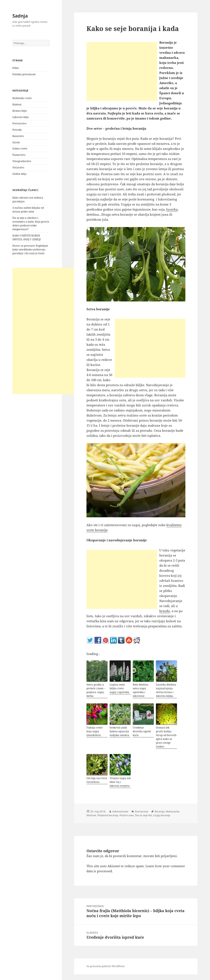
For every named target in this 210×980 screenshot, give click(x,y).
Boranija (160, 811)
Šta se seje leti (144, 815)
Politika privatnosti (24, 74)
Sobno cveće (20, 149)
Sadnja (20, 16)
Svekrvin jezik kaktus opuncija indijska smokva (119, 731)
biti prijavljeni (166, 856)
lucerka (172, 209)
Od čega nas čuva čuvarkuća (97, 780)
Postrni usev (127, 815)
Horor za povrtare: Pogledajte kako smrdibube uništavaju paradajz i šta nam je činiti (30, 249)
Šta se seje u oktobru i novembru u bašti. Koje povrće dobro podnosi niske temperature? (31, 224)
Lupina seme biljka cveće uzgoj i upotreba (119, 688)
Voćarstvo (18, 167)
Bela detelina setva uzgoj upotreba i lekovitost (141, 690)
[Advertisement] (44, 331)
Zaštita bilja (19, 174)
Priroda (17, 130)
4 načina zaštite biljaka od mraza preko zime (28, 210)
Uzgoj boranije (162, 815)
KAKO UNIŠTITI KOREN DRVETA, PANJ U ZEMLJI (27, 237)
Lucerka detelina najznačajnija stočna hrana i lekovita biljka (166, 690)
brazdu (165, 611)
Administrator (120, 811)
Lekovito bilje (21, 117)
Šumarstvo (19, 155)
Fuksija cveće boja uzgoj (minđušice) (94, 731)
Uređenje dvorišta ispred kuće (142, 731)
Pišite (16, 68)
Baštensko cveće (22, 98)
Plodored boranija (108, 815)
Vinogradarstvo (22, 161)
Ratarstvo (18, 136)
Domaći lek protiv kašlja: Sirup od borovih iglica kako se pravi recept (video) (166, 737)
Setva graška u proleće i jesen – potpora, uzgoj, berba (96, 690)
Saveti (16, 142)
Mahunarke (173, 811)
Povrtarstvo (19, 123)
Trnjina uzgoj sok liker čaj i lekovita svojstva (120, 782)
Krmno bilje (20, 111)
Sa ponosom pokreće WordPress (106, 966)
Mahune (91, 815)
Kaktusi (17, 104)
